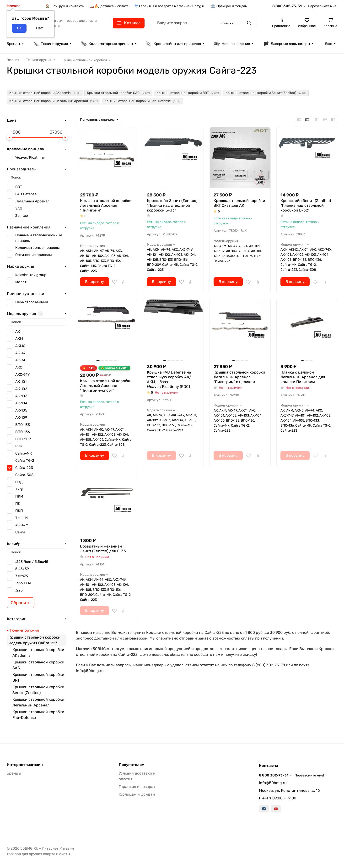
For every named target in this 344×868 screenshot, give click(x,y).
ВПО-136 (23, 432)
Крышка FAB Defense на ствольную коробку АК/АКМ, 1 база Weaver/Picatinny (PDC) (169, 379)
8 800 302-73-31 (287, 6)
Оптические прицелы (34, 255)
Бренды (13, 44)
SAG (19, 208)
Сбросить (21, 603)
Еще (329, 44)
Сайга (20, 532)
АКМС (20, 346)
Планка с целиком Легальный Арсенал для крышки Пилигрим (303, 377)
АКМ (19, 339)
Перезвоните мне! (323, 6)
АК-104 (21, 403)
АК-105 (21, 410)
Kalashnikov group (31, 275)
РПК (19, 446)
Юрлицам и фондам (137, 794)
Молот (21, 282)
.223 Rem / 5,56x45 (32, 562)
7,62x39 (22, 576)
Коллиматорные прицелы (107, 44)
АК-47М (22, 525)
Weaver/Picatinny (30, 157)
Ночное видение (232, 44)
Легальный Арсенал (32, 201)
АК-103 (21, 396)
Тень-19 (22, 518)
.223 (19, 590)
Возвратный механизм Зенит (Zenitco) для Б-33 (103, 549)
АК (18, 331)
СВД (19, 482)
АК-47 (20, 353)
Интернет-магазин (25, 765)
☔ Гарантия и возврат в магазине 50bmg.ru (170, 6)
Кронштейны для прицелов (173, 44)
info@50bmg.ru (273, 783)
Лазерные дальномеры (287, 44)
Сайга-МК (24, 453)
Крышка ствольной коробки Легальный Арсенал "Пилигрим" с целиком (239, 377)
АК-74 (20, 360)
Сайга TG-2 (25, 461)
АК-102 (21, 389)
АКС (19, 367)
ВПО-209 (23, 439)
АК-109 (21, 418)
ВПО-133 (23, 425)
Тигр (19, 489)
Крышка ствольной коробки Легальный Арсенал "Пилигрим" (106, 205)
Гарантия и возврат (137, 787)
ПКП (19, 511)
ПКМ (19, 496)
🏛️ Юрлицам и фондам (229, 6)
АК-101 (21, 382)
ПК (18, 504)
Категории (17, 619)
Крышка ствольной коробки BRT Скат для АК (239, 203)
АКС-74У (22, 374)
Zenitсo (22, 216)
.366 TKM (23, 583)
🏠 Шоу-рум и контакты (65, 6)
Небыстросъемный (32, 302)
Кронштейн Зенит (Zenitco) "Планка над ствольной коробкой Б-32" (306, 205)
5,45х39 (22, 569)
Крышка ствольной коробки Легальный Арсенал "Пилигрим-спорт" (106, 386)
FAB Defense (26, 194)
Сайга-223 (24, 468)
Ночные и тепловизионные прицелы (39, 238)
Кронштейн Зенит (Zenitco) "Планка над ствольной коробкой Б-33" (172, 205)
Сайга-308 (24, 475)
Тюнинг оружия (51, 44)
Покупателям (132, 765)
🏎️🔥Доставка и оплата (109, 6)
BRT (19, 187)
